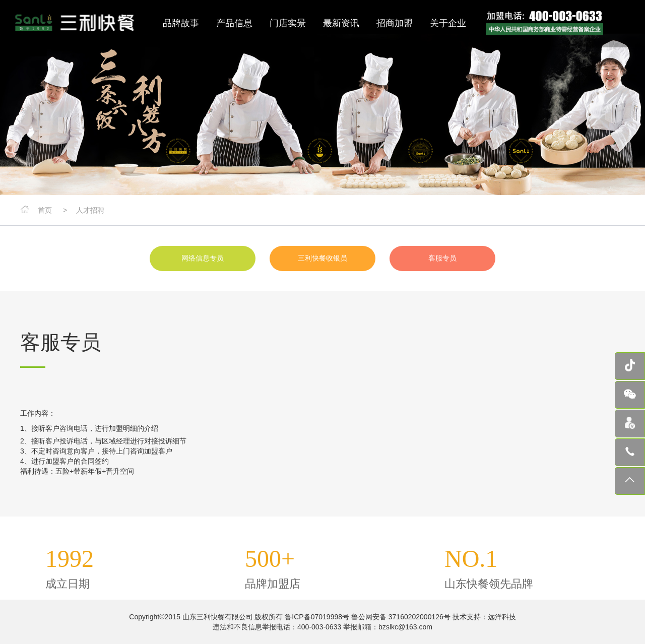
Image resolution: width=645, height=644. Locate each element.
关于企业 (448, 23)
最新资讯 (341, 23)
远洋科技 (502, 617)
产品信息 (234, 23)
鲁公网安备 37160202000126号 (400, 617)
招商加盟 (395, 23)
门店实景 (288, 23)
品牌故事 (181, 23)
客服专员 (442, 258)
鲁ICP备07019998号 (317, 617)
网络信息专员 (203, 258)
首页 (45, 210)
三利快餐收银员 (322, 258)
